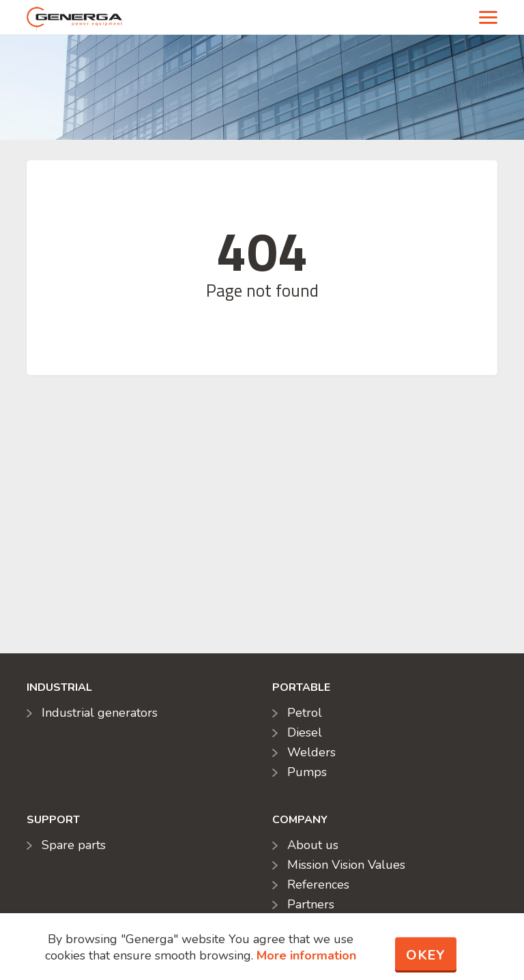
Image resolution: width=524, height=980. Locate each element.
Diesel (305, 732)
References (318, 885)
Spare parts (74, 845)
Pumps (307, 772)
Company (300, 820)
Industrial (59, 687)
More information (306, 955)
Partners (311, 904)
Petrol (305, 713)
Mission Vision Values (346, 865)
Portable (301, 687)
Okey (426, 955)
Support (53, 820)
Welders (311, 752)
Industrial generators (100, 713)
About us (313, 845)
